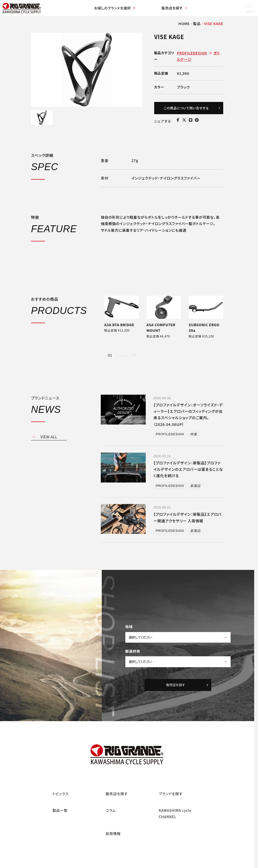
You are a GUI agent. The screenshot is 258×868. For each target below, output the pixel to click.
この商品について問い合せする (189, 109)
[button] (106, 359)
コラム (111, 819)
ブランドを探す (171, 802)
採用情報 (113, 842)
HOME (184, 24)
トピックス (60, 802)
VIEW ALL (49, 440)
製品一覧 (60, 819)
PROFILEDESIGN (192, 53)
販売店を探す (174, 8)
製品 (197, 24)
